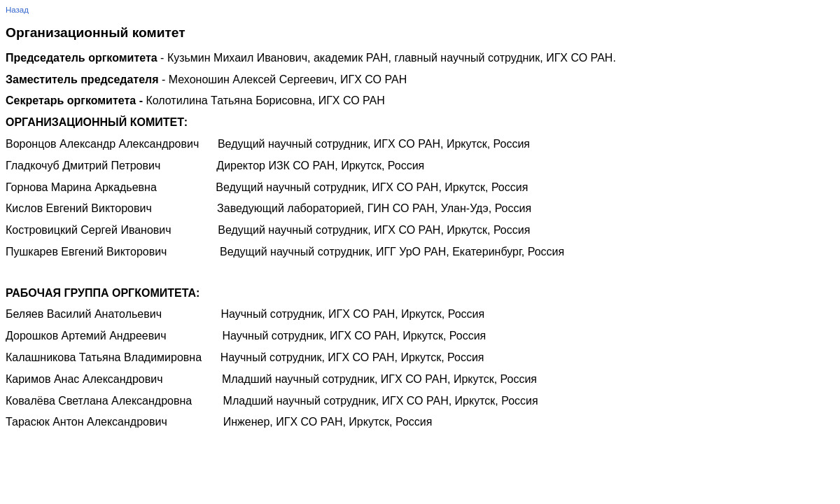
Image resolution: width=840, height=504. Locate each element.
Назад (17, 10)
